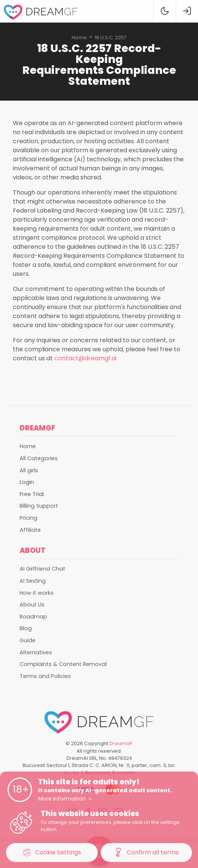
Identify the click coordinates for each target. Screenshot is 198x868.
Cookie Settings (52, 853)
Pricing (28, 518)
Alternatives (36, 652)
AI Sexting (33, 581)
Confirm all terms (146, 853)
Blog (26, 628)
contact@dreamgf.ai (85, 358)
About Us (32, 605)
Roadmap (33, 617)
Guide (28, 640)
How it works (37, 593)
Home (79, 38)
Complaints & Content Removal (63, 664)
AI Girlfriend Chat (42, 569)
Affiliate (30, 530)
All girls (29, 470)
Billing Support (39, 506)
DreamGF (121, 743)
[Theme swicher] (165, 11)
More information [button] (65, 799)
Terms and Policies (45, 676)
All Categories (39, 458)
